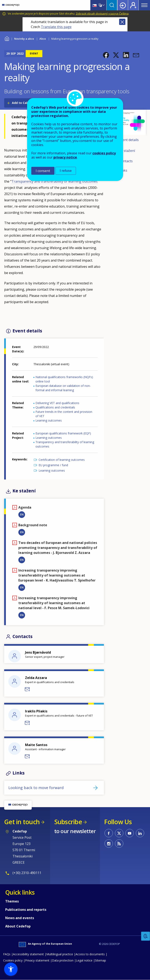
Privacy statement (37, 960)
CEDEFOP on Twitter (119, 833)
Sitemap (100, 960)
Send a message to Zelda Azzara (28, 689)
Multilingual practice (60, 954)
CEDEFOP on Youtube (130, 833)
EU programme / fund (53, 465)
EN (22, 514)
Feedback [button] (146, 936)
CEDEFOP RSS (119, 844)
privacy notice (65, 157)
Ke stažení (127, 151)
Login (123, 5)
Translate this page (56, 27)
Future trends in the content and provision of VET (64, 414)
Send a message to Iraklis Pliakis (28, 723)
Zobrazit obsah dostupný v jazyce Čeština (102, 14)
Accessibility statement (28, 954)
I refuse (66, 171)
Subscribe (68, 822)
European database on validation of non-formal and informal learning (63, 388)
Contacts (126, 161)
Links (123, 170)
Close (122, 22)
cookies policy (104, 153)
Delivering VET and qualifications (57, 403)
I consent (43, 171)
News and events (20, 918)
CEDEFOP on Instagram (109, 844)
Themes (12, 901)
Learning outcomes (49, 420)
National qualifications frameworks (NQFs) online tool (64, 379)
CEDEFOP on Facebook (109, 833)
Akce (43, 39)
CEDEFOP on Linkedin (140, 833)
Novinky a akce (24, 39)
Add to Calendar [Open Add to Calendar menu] (24, 103)
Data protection (63, 960)
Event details (129, 140)
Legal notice (84, 960)
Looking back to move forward (36, 788)
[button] (106, 55)
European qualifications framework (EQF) (63, 433)
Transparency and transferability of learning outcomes (65, 444)
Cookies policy (13, 960)
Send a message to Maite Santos (28, 756)
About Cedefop (18, 926)
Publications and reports (26, 910)
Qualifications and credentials (55, 407)
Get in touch (22, 822)
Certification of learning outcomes (62, 460)
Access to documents (90, 954)
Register (133, 5)
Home (7, 38)
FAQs (7, 954)
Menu (144, 5)
